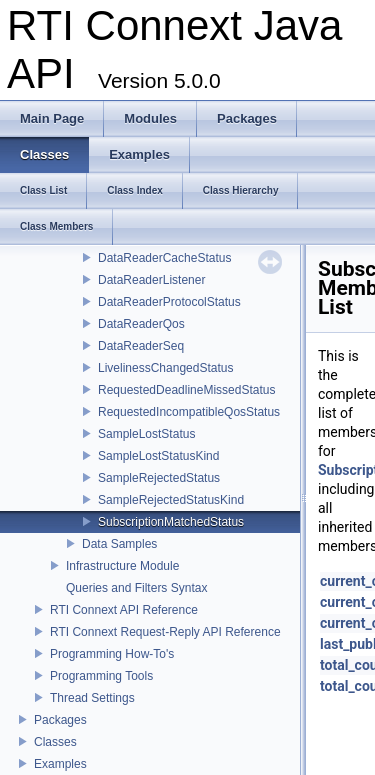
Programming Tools (101, 676)
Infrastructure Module (122, 566)
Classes (55, 742)
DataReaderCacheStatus (164, 258)
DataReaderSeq (141, 346)
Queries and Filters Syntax (136, 588)
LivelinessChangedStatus (165, 368)
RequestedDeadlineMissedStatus (186, 390)
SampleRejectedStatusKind (171, 500)
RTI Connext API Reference (124, 610)
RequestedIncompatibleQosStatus (189, 412)
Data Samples (119, 544)
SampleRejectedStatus (159, 478)
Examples (60, 764)
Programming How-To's (112, 654)
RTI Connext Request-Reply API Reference (165, 632)
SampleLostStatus (146, 434)
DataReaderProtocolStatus (169, 302)
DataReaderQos (141, 324)
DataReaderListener (151, 280)
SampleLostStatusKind (158, 456)
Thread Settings (92, 698)
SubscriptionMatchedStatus (171, 522)
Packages (60, 720)
